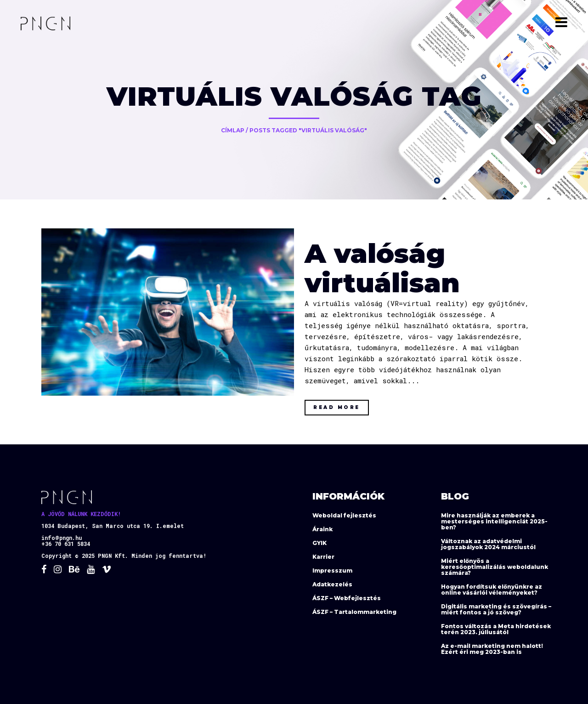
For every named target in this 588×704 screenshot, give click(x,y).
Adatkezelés (332, 584)
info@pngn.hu (62, 538)
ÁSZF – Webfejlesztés (347, 598)
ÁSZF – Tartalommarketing (354, 612)
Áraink (322, 529)
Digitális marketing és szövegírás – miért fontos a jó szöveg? (496, 609)
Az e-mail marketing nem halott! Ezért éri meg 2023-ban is (492, 649)
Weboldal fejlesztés (344, 515)
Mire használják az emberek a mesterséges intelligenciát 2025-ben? (494, 521)
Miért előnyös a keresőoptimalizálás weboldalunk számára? (495, 567)
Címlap (233, 130)
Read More (337, 407)
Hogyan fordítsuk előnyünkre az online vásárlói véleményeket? (492, 590)
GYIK (319, 543)
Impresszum (332, 571)
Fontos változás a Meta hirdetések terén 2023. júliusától (496, 629)
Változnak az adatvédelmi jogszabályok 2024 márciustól (488, 544)
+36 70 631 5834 (66, 544)
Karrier (323, 557)
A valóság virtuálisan (382, 268)
